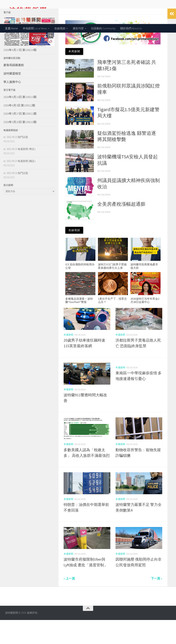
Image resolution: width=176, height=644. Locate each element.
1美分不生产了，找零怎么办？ (112, 324)
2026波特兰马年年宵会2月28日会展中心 (145, 324)
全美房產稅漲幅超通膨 (122, 228)
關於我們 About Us (131, 28)
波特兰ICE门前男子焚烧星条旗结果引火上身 (112, 290)
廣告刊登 (78, 28)
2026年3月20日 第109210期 (20, 146)
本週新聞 (68, 359)
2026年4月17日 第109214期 (20, 74)
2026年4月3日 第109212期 (19, 129)
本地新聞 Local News (35, 28)
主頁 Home (11, 28)
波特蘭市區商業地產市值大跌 (144, 290)
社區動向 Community (103, 28)
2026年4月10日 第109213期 (20, 121)
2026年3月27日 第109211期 (20, 138)
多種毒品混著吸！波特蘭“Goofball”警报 (79, 324)
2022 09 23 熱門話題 (17, 161)
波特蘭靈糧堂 (12, 97)
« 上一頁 (69, 602)
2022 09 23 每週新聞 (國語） (22, 185)
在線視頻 (60, 28)
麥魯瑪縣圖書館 (14, 89)
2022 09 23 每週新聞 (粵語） (22, 173)
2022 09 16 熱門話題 (17, 197)
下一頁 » (157, 602)
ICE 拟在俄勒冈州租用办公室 (80, 290)
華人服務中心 (12, 106)
